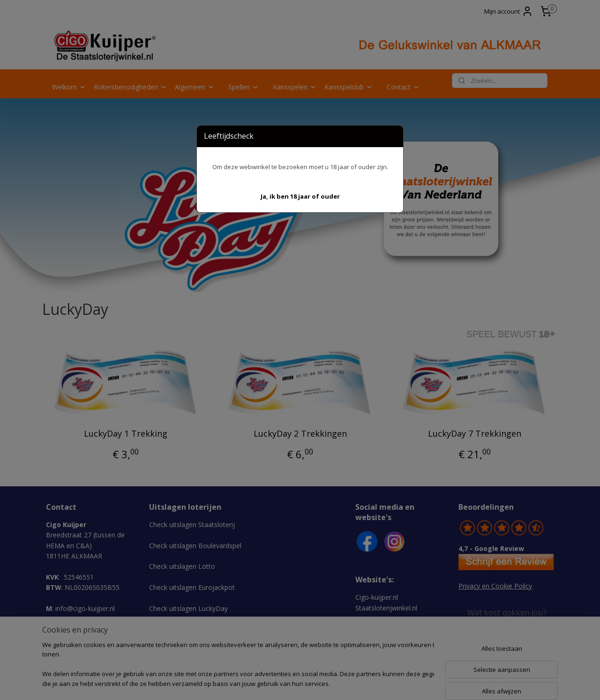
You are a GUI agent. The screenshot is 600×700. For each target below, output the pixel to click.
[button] (300, 197)
